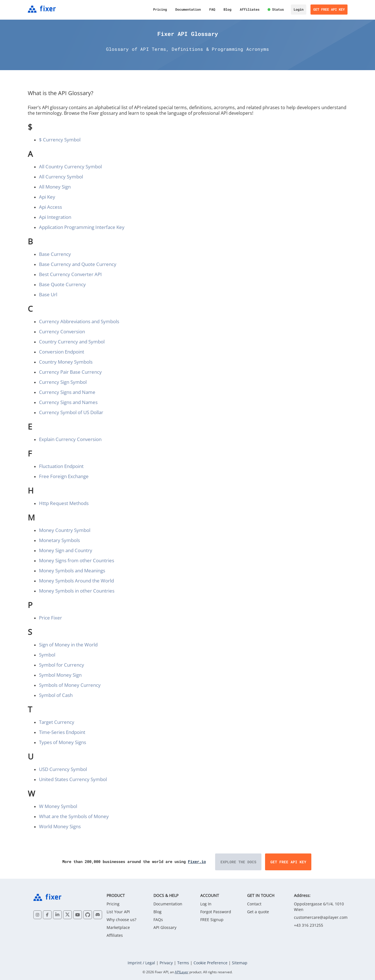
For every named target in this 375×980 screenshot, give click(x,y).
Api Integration (55, 217)
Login (299, 9)
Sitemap (240, 963)
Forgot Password (216, 912)
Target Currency (57, 722)
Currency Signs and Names (68, 402)
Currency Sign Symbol (63, 382)
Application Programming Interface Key (82, 227)
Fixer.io (197, 861)
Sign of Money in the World (68, 645)
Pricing (160, 9)
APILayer (182, 972)
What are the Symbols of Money (74, 816)
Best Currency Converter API (70, 274)
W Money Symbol (58, 806)
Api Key (47, 197)
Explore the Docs (238, 862)
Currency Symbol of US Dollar (71, 412)
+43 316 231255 (309, 925)
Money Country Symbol (65, 530)
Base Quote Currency (62, 284)
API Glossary (165, 927)
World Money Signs (60, 826)
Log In (206, 904)
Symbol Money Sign (60, 675)
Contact (254, 904)
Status (278, 9)
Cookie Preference (210, 963)
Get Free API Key (329, 9)
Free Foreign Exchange (64, 476)
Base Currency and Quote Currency (78, 264)
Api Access (50, 207)
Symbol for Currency (62, 665)
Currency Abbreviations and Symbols (79, 321)
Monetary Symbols (59, 540)
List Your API (118, 912)
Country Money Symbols (66, 362)
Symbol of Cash (56, 695)
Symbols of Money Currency (70, 685)
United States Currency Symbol (73, 779)
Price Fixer (50, 618)
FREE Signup (212, 920)
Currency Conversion (62, 331)
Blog (227, 9)
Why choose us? (121, 920)
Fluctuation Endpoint (61, 466)
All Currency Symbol (61, 177)
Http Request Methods (64, 503)
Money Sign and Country (66, 550)
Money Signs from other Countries (77, 560)
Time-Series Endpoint (62, 732)
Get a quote (258, 912)
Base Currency (55, 254)
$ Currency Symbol (60, 140)
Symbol (47, 655)
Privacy (166, 963)
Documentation (188, 9)
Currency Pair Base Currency (70, 372)
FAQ (212, 9)
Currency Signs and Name (67, 392)
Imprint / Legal (141, 963)
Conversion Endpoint (62, 352)
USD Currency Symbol (63, 769)
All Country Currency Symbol (70, 167)
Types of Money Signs (63, 742)
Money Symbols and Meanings (72, 571)
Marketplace (118, 927)
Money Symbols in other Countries (77, 591)
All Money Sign (55, 187)
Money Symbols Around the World (76, 581)
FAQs (158, 920)
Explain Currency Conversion (70, 439)
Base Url (48, 294)
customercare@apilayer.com (321, 917)
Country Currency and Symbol (72, 342)
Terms (183, 963)
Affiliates (250, 9)
